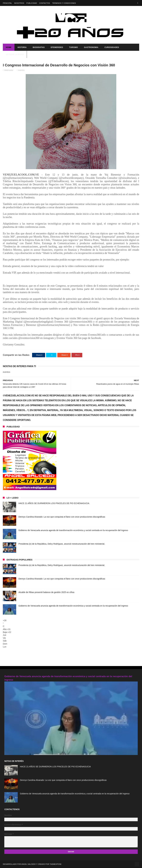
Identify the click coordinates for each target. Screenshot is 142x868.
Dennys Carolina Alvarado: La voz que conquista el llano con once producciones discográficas (62, 517)
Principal (7, 3)
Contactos (45, 3)
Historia (22, 48)
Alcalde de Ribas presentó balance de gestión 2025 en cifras (46, 593)
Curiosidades (112, 48)
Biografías (39, 48)
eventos (21, 70)
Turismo (74, 48)
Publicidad (32, 3)
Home (9, 48)
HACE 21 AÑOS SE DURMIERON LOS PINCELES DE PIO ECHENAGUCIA (54, 504)
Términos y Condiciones (64, 3)
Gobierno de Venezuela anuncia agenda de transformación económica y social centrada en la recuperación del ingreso (73, 531)
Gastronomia (91, 48)
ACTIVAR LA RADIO (15, 55)
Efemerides (57, 48)
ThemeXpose (56, 864)
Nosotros (19, 3)
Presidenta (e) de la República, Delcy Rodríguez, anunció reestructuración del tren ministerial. (62, 544)
